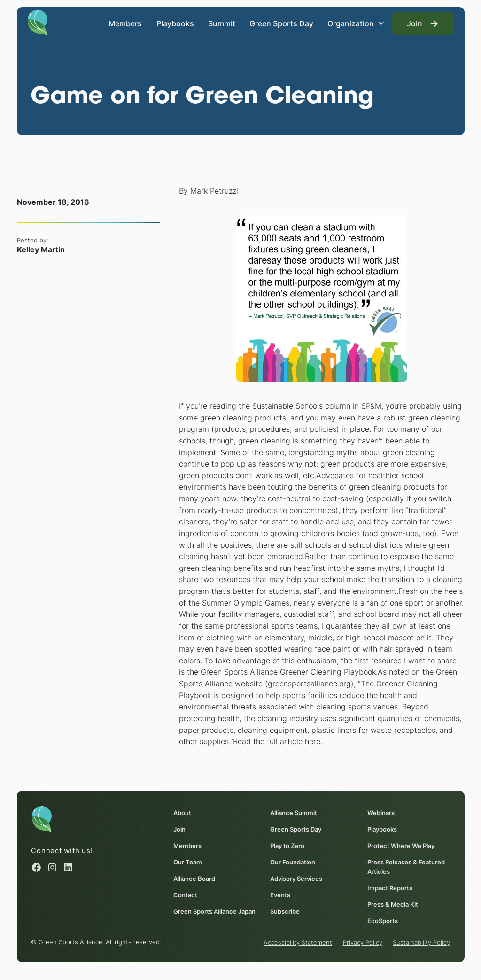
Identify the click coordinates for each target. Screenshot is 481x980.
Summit (222, 23)
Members (125, 23)
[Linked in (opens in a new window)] (68, 867)
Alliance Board (194, 878)
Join (179, 829)
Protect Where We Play (401, 845)
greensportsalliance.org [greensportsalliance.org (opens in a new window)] (309, 684)
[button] (356, 23)
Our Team (187, 862)
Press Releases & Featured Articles (406, 866)
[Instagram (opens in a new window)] (52, 867)
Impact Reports (390, 887)
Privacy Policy (362, 942)
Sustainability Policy (421, 942)
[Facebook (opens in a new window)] (36, 867)
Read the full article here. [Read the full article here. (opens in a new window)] (278, 741)
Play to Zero (287, 845)
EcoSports (383, 920)
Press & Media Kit (393, 904)
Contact (185, 894)
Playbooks (175, 23)
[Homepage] (37, 22)
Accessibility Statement (298, 942)
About (182, 812)
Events (280, 894)
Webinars (381, 812)
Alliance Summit (294, 812)
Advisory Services (296, 878)
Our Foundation (293, 862)
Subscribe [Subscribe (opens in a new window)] (285, 911)
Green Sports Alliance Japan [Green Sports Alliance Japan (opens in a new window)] (214, 911)
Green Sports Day (281, 23)
